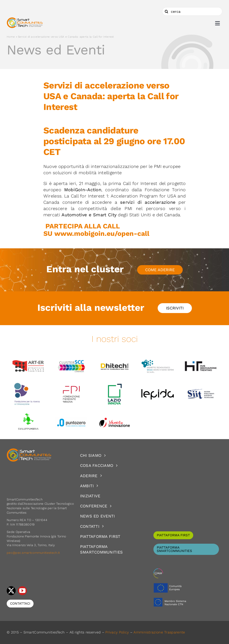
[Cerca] (166, 11)
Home (11, 37)
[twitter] (11, 591)
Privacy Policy (117, 632)
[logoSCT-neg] (29, 450)
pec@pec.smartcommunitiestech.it (34, 553)
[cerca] (192, 11)
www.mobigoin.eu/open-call (102, 233)
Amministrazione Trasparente (159, 632)
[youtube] (22, 591)
